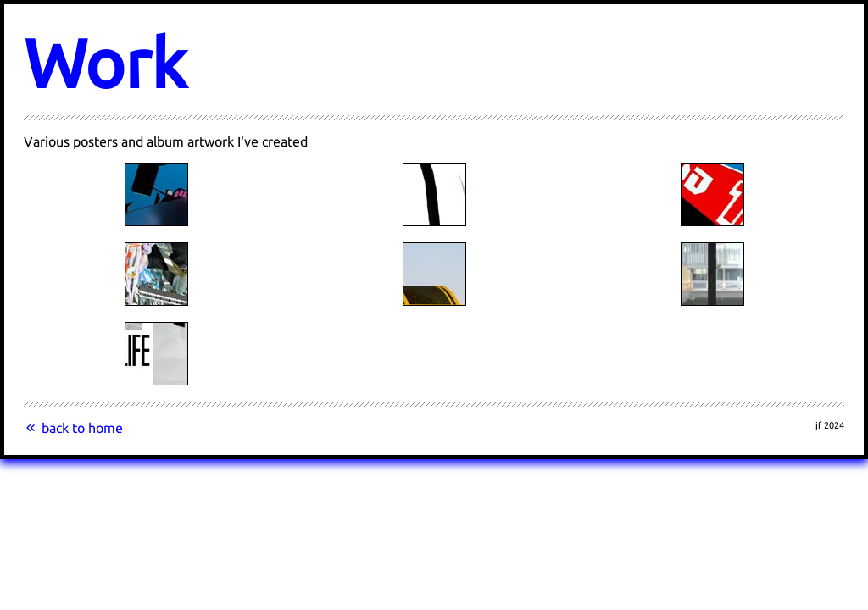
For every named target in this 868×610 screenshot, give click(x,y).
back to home (73, 428)
